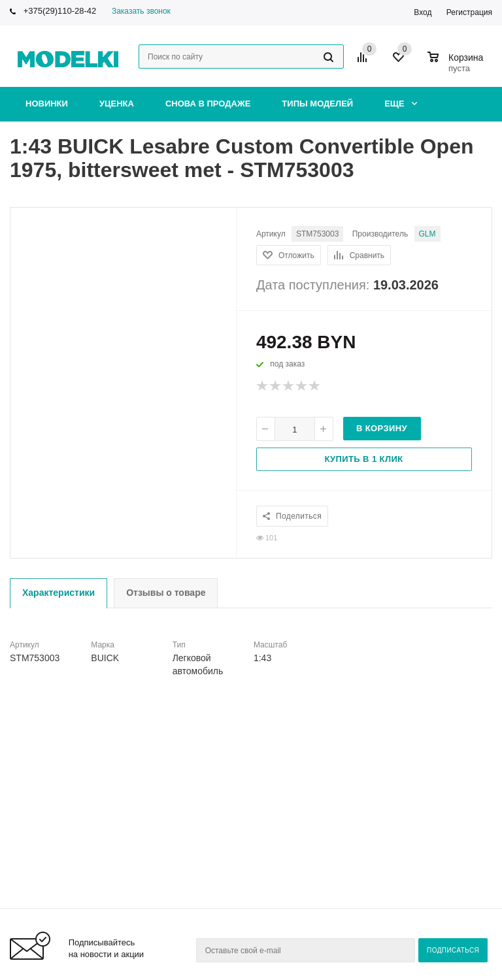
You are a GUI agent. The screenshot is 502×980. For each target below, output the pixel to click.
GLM (427, 234)
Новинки (47, 104)
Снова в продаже (208, 104)
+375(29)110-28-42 (60, 11)
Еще (401, 104)
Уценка (117, 104)
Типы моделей (317, 104)
